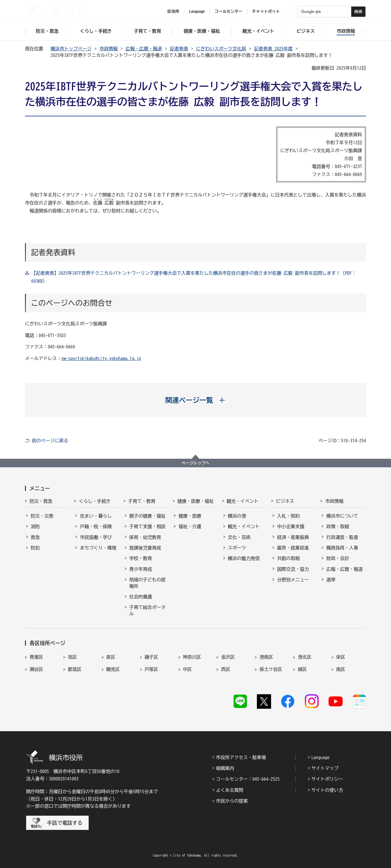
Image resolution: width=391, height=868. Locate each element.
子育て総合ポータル (147, 610)
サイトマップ (325, 768)
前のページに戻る (50, 441)
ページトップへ (195, 463)
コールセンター (228, 11)
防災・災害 (42, 516)
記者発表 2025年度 (273, 49)
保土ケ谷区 (271, 669)
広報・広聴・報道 (144, 49)
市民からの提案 (232, 801)
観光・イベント (243, 501)
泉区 (111, 657)
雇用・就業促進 (293, 548)
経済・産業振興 (293, 537)
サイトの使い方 (327, 790)
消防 (35, 526)
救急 (35, 537)
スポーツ (237, 548)
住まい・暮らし (96, 516)
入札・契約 (288, 516)
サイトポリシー (327, 779)
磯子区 (151, 657)
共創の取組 (288, 558)
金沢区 (228, 657)
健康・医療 (190, 516)
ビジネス (285, 501)
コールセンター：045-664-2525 (248, 779)
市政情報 (109, 49)
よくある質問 (230, 790)
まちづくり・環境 (98, 548)
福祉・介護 (190, 526)
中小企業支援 (291, 526)
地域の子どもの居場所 (147, 583)
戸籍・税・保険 (96, 526)
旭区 (72, 657)
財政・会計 (338, 558)
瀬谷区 (36, 669)
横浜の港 (237, 516)
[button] (196, 400)
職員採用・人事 (342, 548)
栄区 (341, 657)
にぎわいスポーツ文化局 (221, 49)
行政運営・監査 (342, 537)
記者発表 (179, 49)
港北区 (305, 657)
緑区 (302, 669)
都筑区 (75, 669)
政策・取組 (338, 526)
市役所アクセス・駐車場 (241, 757)
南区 (341, 669)
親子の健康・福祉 (147, 516)
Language (321, 757)
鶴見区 (113, 669)
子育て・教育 (142, 501)
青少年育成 (141, 569)
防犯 (35, 548)
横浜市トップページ (71, 49)
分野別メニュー (293, 580)
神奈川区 (192, 657)
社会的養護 (141, 597)
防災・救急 (41, 501)
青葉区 (36, 657)
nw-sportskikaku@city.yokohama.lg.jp (101, 358)
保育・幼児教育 (145, 537)
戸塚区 (151, 669)
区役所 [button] (173, 11)
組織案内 (225, 768)
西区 (226, 669)
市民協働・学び (96, 537)
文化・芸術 (239, 537)
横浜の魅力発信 (244, 558)
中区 (188, 669)
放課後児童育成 (145, 548)
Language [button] (197, 11)
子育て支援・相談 (147, 526)
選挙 (331, 580)
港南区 (266, 657)
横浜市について (342, 516)
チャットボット (266, 11)
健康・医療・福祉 (195, 501)
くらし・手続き (95, 501)
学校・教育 (141, 558)
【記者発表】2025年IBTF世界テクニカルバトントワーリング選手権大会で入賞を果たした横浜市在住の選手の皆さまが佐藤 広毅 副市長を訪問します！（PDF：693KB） (194, 277)
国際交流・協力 (293, 569)
